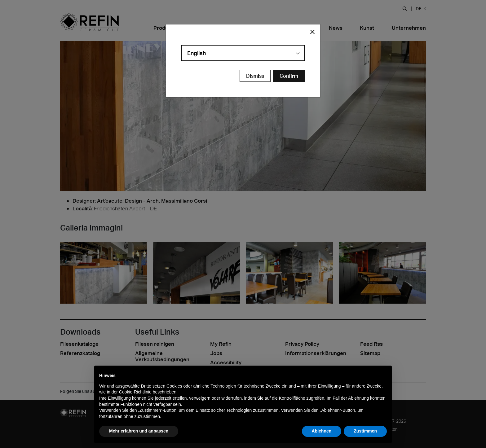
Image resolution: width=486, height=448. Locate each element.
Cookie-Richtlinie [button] (135, 392)
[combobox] (243, 53)
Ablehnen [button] (322, 431)
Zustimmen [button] (365, 431)
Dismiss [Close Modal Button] (255, 76)
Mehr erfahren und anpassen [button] (139, 431)
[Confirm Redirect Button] (289, 76)
